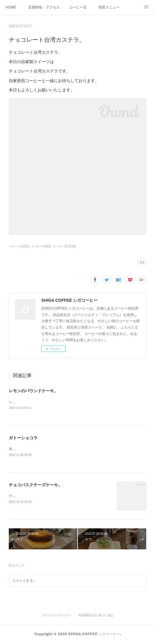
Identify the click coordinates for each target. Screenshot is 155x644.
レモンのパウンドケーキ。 (33, 391)
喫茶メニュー (109, 7)
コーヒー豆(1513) (64, 246)
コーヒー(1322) (41, 246)
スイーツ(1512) (19, 246)
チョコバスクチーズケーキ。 (35, 486)
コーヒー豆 (78, 7)
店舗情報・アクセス (44, 7)
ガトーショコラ (23, 438)
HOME (11, 7)
